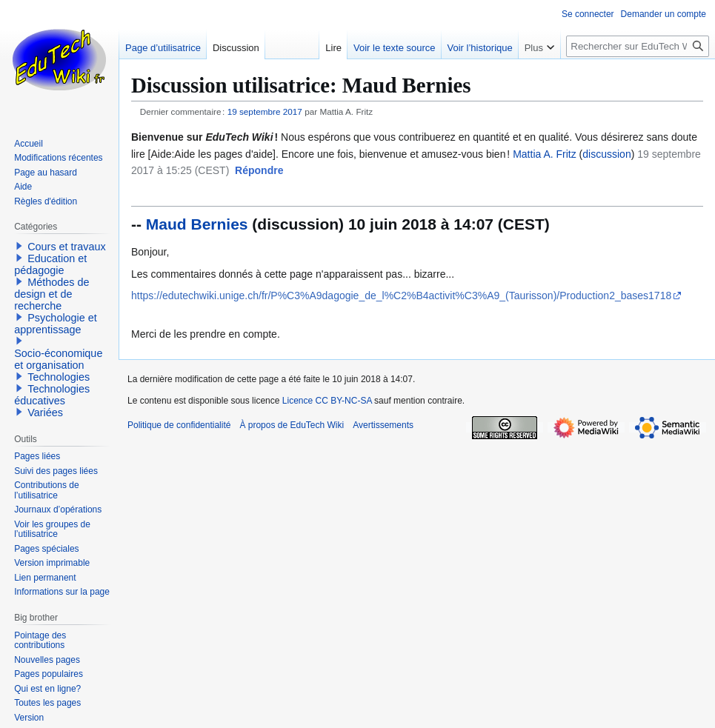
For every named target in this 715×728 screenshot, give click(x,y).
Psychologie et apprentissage (56, 324)
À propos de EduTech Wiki (292, 425)
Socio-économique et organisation (58, 359)
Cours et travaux (67, 247)
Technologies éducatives (52, 395)
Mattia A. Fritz (545, 154)
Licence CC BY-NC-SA (327, 401)
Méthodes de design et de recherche (51, 294)
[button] (259, 171)
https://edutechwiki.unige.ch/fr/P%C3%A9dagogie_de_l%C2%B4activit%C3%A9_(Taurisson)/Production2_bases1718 (401, 295)
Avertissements (383, 425)
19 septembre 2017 (265, 111)
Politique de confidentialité (179, 425)
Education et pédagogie (50, 264)
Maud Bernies (197, 224)
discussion (606, 154)
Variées (45, 413)
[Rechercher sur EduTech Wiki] (638, 46)
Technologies (59, 377)
